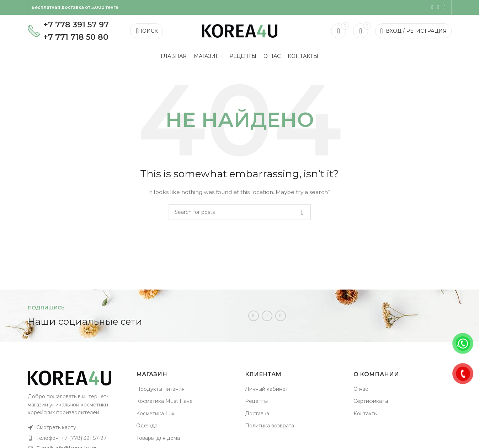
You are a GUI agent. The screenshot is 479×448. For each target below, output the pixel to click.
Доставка (257, 414)
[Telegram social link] (444, 7)
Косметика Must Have (164, 401)
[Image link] (70, 378)
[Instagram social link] (432, 7)
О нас (361, 389)
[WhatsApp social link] (438, 7)
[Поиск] (147, 31)
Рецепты (256, 401)
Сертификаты (371, 401)
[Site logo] (240, 31)
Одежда (147, 426)
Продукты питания (160, 389)
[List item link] (77, 427)
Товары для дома (158, 438)
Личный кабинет (267, 389)
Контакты (366, 414)
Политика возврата (270, 426)
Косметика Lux (155, 414)
